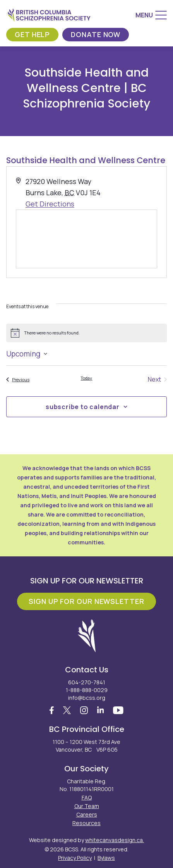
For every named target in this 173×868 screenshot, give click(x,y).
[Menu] (151, 15)
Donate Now (96, 34)
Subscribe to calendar (83, 407)
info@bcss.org (87, 698)
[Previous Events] (18, 379)
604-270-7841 (87, 682)
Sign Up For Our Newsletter (86, 601)
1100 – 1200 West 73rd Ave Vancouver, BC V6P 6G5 (86, 746)
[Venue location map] (86, 239)
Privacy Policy (75, 858)
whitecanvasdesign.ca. (115, 840)
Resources (86, 823)
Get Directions (50, 204)
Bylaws (106, 858)
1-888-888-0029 (87, 690)
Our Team (87, 806)
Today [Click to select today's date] (86, 378)
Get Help (32, 34)
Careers (87, 814)
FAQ (87, 797)
